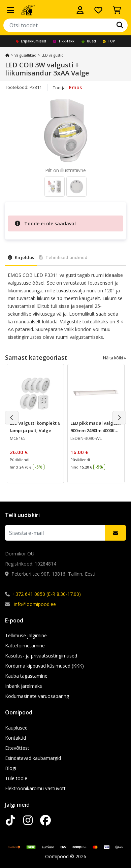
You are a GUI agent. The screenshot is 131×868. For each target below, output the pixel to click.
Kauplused (16, 728)
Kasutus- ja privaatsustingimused (41, 656)
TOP (109, 41)
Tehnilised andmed (63, 257)
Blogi (11, 768)
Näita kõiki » (114, 358)
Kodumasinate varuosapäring (37, 696)
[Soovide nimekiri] (98, 10)
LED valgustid (53, 55)
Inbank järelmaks (24, 686)
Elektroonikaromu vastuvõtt (35, 788)
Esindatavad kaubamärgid (33, 758)
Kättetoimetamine (25, 646)
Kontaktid (15, 738)
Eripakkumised (31, 41)
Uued (89, 41)
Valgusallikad (25, 55)
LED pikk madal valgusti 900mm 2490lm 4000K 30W (96, 430)
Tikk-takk (64, 41)
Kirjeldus (21, 257)
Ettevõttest (17, 748)
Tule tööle (16, 778)
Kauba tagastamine (26, 676)
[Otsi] (120, 25)
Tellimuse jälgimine (26, 635)
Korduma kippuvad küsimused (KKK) (44, 666)
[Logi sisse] (80, 10)
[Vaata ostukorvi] (117, 10)
